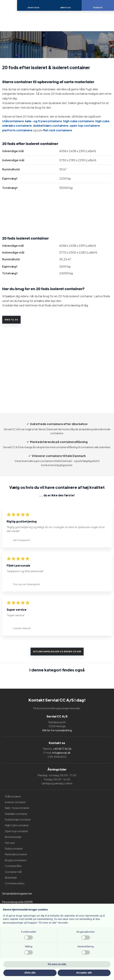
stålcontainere (13, 121)
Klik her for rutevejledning (57, 730)
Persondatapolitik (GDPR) (17, 902)
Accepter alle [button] (84, 973)
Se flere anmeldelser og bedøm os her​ (57, 652)
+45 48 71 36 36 (62, 749)
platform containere (17, 130)
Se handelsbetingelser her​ (17, 893)
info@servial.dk (61, 753)
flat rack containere (58, 130)
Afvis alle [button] (30, 973)
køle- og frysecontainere (44, 121)
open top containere (85, 126)
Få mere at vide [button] (57, 964)
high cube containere (79, 121)
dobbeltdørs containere (51, 126)
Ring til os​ (11, 320)
